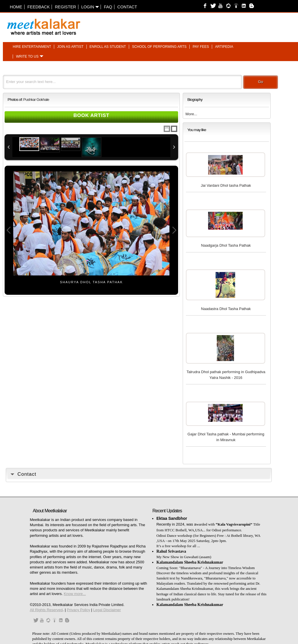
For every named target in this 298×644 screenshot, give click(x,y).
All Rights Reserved (46, 610)
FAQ (108, 7)
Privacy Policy (79, 610)
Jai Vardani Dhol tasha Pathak (226, 185)
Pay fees (201, 47)
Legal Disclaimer (107, 610)
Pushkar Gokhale (36, 100)
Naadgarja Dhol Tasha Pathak (226, 245)
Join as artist (70, 47)
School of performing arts (159, 47)
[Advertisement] (220, 24)
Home (16, 7)
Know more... (75, 594)
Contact (127, 7)
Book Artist (92, 115)
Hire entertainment (32, 47)
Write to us (27, 56)
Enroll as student (108, 47)
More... (191, 114)
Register (65, 7)
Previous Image (9, 230)
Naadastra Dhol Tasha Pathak (226, 309)
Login (90, 7)
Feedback (39, 7)
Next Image (174, 230)
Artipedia (224, 47)
